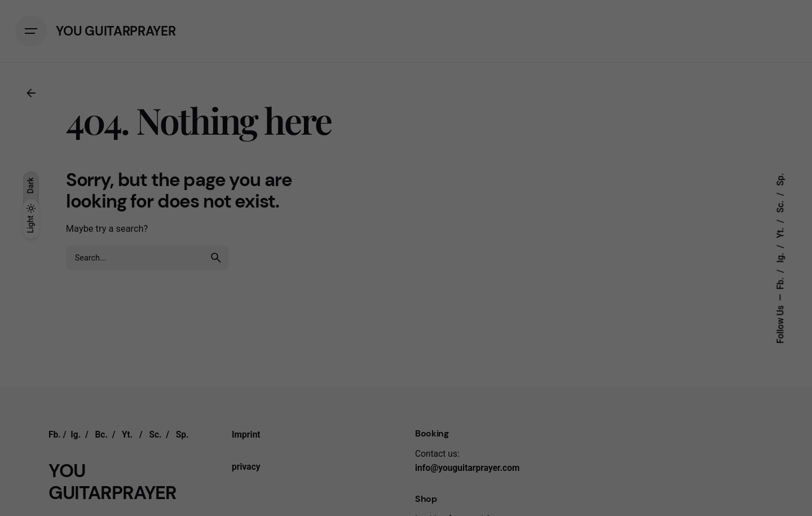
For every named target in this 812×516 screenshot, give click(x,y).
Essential (284, 352)
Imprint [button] (449, 498)
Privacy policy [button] (416, 498)
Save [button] (406, 425)
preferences (302, 327)
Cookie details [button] (373, 498)
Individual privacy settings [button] (406, 473)
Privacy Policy (336, 316)
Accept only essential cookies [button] (406, 449)
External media (512, 352)
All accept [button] (406, 391)
